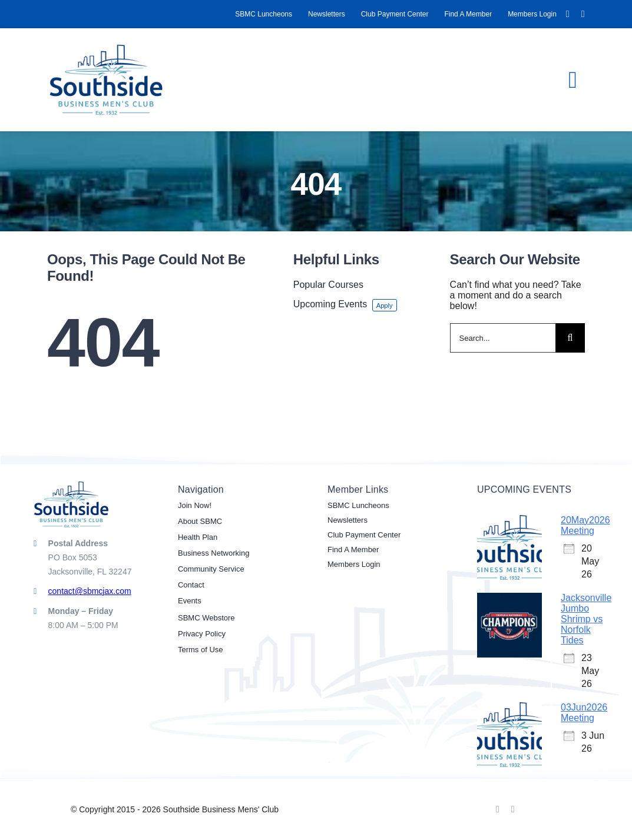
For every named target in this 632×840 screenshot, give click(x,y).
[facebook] (568, 14)
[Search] (570, 338)
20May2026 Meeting (585, 525)
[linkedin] (583, 14)
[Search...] (503, 338)
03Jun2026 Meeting (584, 713)
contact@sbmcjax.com (90, 591)
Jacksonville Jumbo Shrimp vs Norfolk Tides (586, 619)
